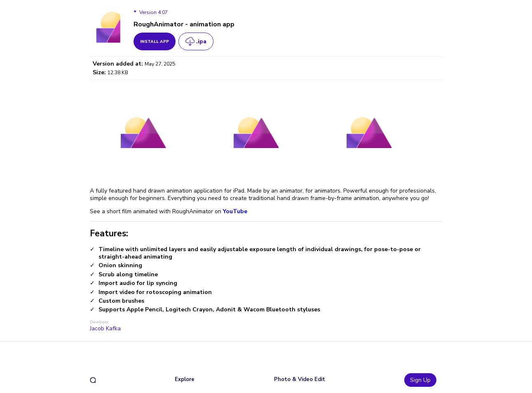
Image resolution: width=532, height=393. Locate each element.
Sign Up (420, 380)
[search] (93, 380)
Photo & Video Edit (300, 379)
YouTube (234, 211)
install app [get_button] (155, 42)
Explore (185, 379)
